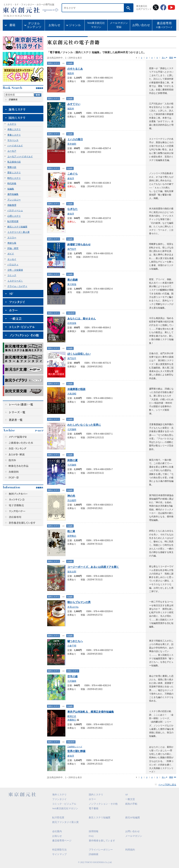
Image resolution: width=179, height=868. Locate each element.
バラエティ (13, 265)
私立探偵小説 (14, 162)
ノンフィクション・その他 (103, 804)
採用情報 (94, 831)
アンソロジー (14, 200)
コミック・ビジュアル (64, 804)
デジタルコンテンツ (34, 25)
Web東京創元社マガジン (96, 25)
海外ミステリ (59, 795)
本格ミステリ (14, 129)
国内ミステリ (54, 63)
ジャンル (75, 25)
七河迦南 (72, 429)
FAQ (91, 836)
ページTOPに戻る (167, 785)
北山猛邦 (72, 500)
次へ (164, 58)
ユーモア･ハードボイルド (20, 156)
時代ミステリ (14, 178)
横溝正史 (72, 716)
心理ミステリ (14, 216)
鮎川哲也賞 (13, 221)
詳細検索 (94, 854)
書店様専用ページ (62, 841)
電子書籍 (94, 808)
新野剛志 (72, 536)
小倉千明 (72, 646)
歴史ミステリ (14, 173)
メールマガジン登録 (119, 25)
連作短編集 (13, 194)
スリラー (12, 238)
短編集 (11, 189)
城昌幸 (71, 73)
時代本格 (12, 183)
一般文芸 (130, 799)
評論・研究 (13, 248)
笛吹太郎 (72, 572)
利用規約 (130, 850)
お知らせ (54, 25)
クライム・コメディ (17, 286)
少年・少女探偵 (15, 270)
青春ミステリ (14, 135)
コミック (12, 275)
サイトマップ (59, 854)
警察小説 (12, 167)
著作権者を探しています (102, 841)
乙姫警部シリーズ (75, 747)
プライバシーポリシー (101, 850)
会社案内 (57, 831)
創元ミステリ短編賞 (17, 227)
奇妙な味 (12, 243)
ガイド (11, 254)
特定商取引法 (59, 850)
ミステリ (12, 124)
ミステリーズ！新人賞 (18, 232)
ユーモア (12, 151)
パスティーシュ (15, 210)
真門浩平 (72, 249)
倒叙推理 (12, 205)
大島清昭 (72, 394)
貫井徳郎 (72, 144)
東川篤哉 (72, 284)
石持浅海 (72, 323)
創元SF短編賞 (133, 817)
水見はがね (73, 607)
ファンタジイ (59, 799)
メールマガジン (134, 836)
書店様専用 (164, 25)
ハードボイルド (15, 146)
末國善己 (72, 720)
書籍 (12, 25)
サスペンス (13, 140)
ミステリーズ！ (15, 281)
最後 (171, 58)
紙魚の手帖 (131, 804)
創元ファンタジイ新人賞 (65, 822)
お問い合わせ (141, 25)
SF (127, 795)
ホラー (92, 799)
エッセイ (12, 259)
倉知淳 (71, 178)
